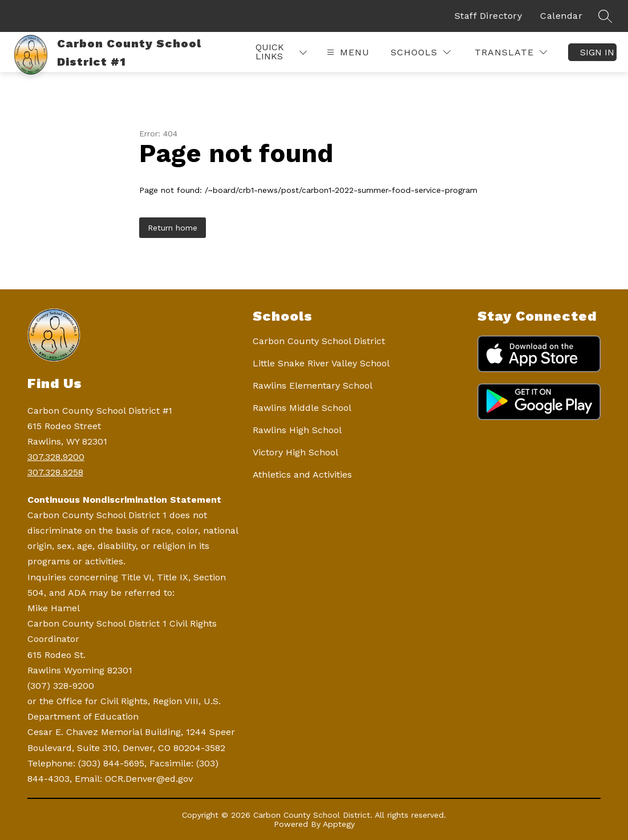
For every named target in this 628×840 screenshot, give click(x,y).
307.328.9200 (56, 457)
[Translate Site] (511, 52)
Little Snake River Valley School (321, 363)
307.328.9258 (55, 472)
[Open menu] (347, 52)
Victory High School (295, 452)
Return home (173, 228)
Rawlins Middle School (302, 408)
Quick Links (270, 52)
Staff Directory (489, 16)
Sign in (597, 52)
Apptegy (339, 824)
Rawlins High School (297, 430)
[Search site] (605, 16)
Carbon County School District (319, 341)
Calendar (561, 16)
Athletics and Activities (302, 474)
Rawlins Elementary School (313, 385)
